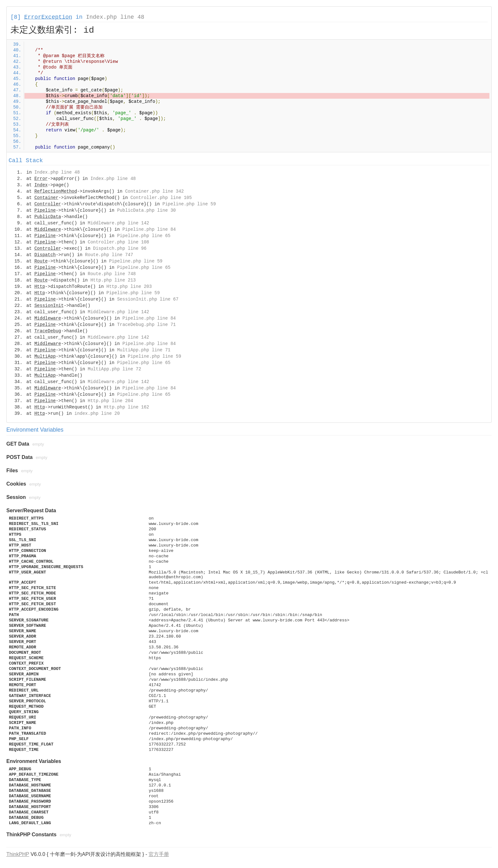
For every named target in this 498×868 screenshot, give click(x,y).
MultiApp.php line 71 (144, 350)
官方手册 (159, 854)
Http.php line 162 (127, 407)
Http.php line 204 (110, 401)
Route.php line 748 (112, 274)
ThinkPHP (18, 854)
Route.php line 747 (109, 255)
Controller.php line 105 (161, 198)
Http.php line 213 (113, 280)
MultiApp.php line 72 (114, 369)
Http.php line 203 (129, 287)
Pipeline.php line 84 (149, 229)
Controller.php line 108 (118, 242)
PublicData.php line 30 (147, 210)
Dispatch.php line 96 (120, 248)
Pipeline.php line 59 (189, 204)
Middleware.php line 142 (118, 223)
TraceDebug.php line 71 (147, 325)
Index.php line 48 (115, 17)
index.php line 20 (97, 414)
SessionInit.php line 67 (148, 299)
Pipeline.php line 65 (144, 236)
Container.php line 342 (155, 191)
